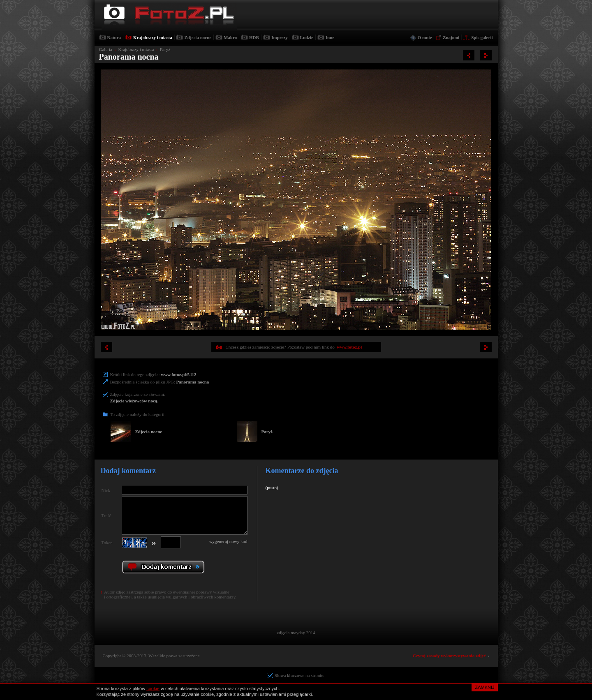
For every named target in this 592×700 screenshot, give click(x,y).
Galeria (106, 49)
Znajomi (451, 37)
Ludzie (307, 37)
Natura (114, 37)
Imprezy (280, 37)
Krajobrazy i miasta (153, 37)
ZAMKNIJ (484, 687)
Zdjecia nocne (198, 37)
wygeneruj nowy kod (228, 541)
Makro (230, 37)
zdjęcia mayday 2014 (296, 633)
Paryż (165, 49)
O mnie (425, 37)
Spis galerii (482, 37)
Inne (330, 37)
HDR (254, 37)
